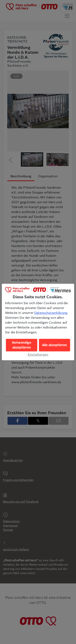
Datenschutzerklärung (51, 313)
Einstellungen (38, 355)
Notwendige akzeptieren (22, 345)
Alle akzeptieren (54, 345)
